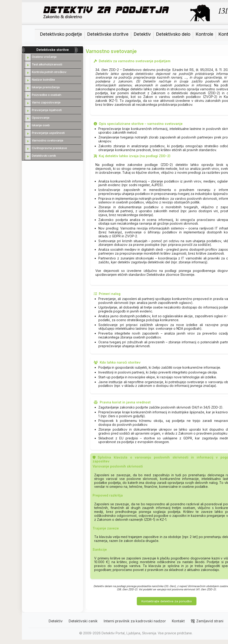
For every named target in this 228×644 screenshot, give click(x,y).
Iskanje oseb (41, 125)
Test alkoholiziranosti (47, 64)
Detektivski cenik (44, 156)
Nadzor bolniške (43, 79)
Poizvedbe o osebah (47, 95)
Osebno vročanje (44, 57)
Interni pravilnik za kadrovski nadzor (135, 621)
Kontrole (204, 34)
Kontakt (178, 621)
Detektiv (142, 34)
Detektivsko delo (173, 34)
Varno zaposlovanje (46, 102)
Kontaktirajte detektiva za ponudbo (167, 601)
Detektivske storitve (108, 34)
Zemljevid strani (207, 621)
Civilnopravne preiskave (49, 148)
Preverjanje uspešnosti (48, 133)
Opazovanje (41, 118)
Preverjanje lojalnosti (47, 110)
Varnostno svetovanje (48, 140)
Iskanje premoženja (46, 87)
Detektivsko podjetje (61, 34)
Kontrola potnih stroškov (49, 72)
